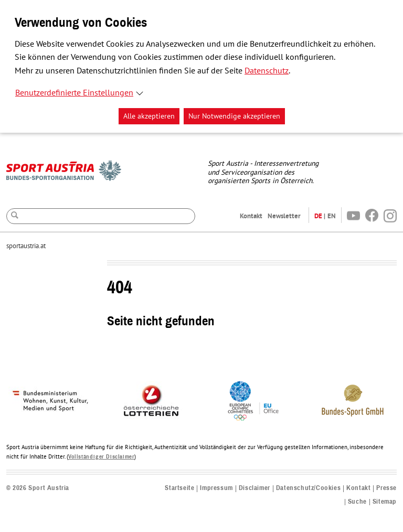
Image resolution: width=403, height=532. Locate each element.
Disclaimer (254, 488)
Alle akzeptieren (149, 116)
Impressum (216, 488)
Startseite (179, 488)
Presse (386, 488)
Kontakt (251, 216)
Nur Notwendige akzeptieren (234, 116)
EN (332, 216)
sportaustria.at (26, 246)
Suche (357, 502)
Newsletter (284, 216)
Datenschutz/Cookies (308, 488)
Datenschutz (267, 71)
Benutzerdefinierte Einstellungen (74, 93)
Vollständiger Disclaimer (101, 457)
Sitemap (385, 502)
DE (318, 216)
